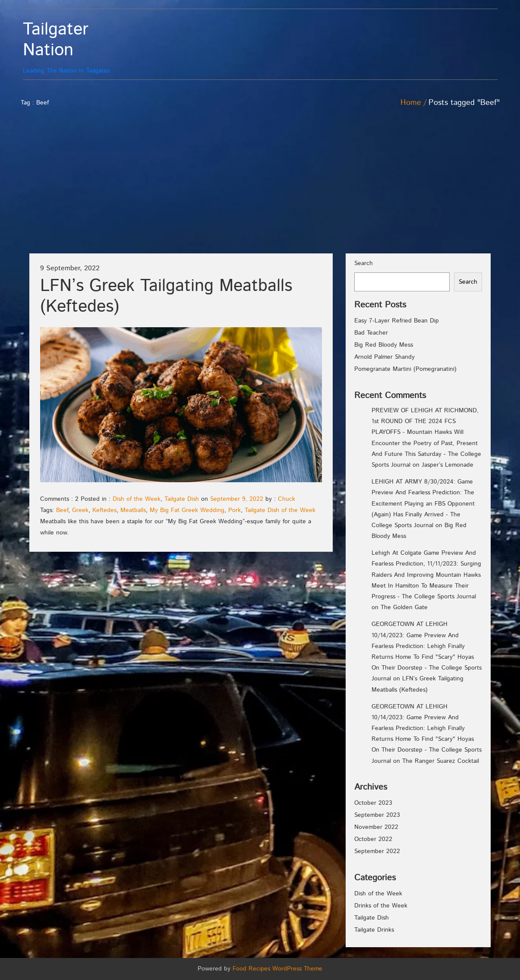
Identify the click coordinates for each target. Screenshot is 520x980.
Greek (80, 510)
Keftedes (104, 510)
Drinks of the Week (381, 906)
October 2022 (373, 839)
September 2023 (377, 815)
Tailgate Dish (182, 499)
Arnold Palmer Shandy (384, 357)
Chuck (287, 499)
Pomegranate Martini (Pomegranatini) (405, 369)
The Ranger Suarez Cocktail (441, 761)
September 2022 (377, 851)
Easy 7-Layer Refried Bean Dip (397, 321)
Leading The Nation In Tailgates (82, 47)
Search (364, 263)
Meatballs (133, 510)
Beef (62, 510)
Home (411, 103)
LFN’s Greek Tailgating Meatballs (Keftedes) (166, 296)
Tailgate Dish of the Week (280, 510)
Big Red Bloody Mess (384, 345)
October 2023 (373, 803)
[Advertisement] (260, 189)
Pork (235, 510)
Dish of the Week (137, 499)
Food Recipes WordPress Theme (277, 969)
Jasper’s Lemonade (448, 465)
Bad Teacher (371, 333)
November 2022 (376, 827)
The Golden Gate (404, 607)
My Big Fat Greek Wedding (187, 510)
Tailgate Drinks (374, 930)
